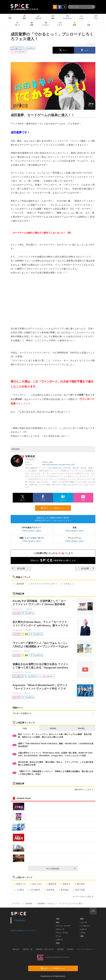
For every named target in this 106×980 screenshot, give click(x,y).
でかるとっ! (68, 584)
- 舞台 (57, 922)
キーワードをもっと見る (83, 897)
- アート (58, 936)
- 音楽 (57, 919)
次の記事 (88, 568)
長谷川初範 (79, 890)
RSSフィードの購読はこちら (55, 508)
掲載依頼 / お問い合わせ (45, 949)
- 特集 (81, 936)
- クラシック (60, 929)
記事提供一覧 (27, 949)
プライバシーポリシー (85, 949)
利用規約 (70, 949)
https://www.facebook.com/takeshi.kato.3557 (58, 465)
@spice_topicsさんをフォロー (24, 930)
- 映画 (57, 943)
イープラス (16, 904)
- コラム (82, 933)
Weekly (53, 728)
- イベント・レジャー (63, 926)
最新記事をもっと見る (84, 790)
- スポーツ (59, 940)
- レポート (83, 929)
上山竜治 (19, 890)
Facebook (19, 920)
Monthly (81, 728)
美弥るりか (20, 884)
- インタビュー (85, 926)
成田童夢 (19, 584)
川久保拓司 (34, 890)
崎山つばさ (36, 884)
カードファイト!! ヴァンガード (43, 584)
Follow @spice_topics (32, 531)
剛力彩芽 (80, 884)
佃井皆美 (49, 890)
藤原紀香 (51, 884)
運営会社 (16, 949)
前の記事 (18, 568)
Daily (25, 728)
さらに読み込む (61, 868)
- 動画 (81, 919)
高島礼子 (65, 884)
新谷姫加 (64, 890)
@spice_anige (47, 462)
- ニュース (83, 922)
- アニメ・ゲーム (61, 933)
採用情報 (60, 949)
